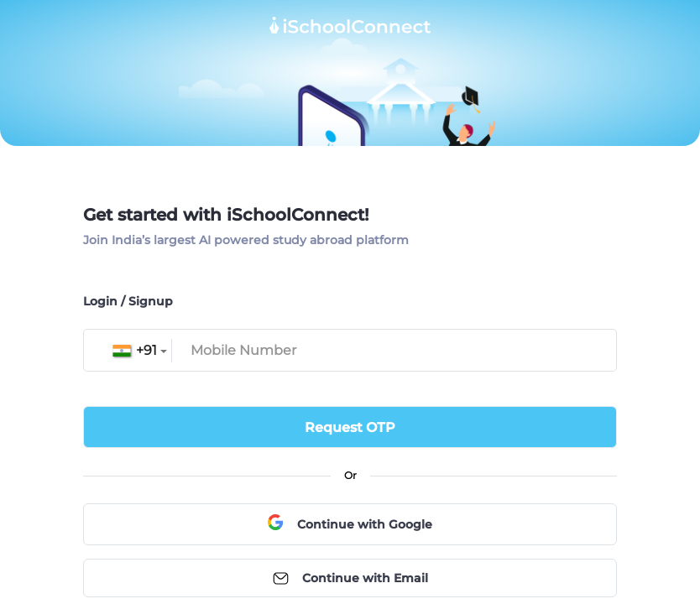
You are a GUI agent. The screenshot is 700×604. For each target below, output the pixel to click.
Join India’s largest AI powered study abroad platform (246, 240)
